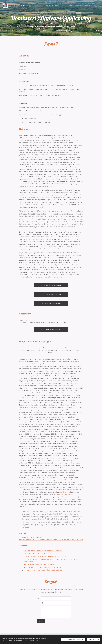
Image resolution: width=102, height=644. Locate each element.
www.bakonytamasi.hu (64, 494)
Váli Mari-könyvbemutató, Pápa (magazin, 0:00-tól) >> (43, 551)
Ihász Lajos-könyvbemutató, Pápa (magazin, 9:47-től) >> (44, 567)
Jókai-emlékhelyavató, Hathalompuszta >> (39, 564)
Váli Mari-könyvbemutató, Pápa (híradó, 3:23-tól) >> (42, 554)
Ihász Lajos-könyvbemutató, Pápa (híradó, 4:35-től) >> (45, 570)
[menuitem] (49, 5)
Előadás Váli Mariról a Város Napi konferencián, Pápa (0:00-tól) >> (47, 556)
